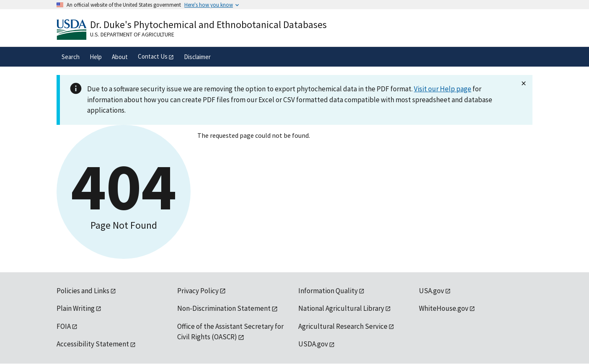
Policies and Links (83, 291)
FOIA (64, 326)
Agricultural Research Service (343, 326)
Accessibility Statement (93, 344)
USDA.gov (313, 344)
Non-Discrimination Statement (224, 308)
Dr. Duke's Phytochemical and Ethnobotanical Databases (208, 25)
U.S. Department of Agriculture (132, 34)
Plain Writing (76, 308)
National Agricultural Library (341, 308)
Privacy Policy (198, 291)
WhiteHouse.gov (444, 308)
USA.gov (431, 291)
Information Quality (328, 291)
